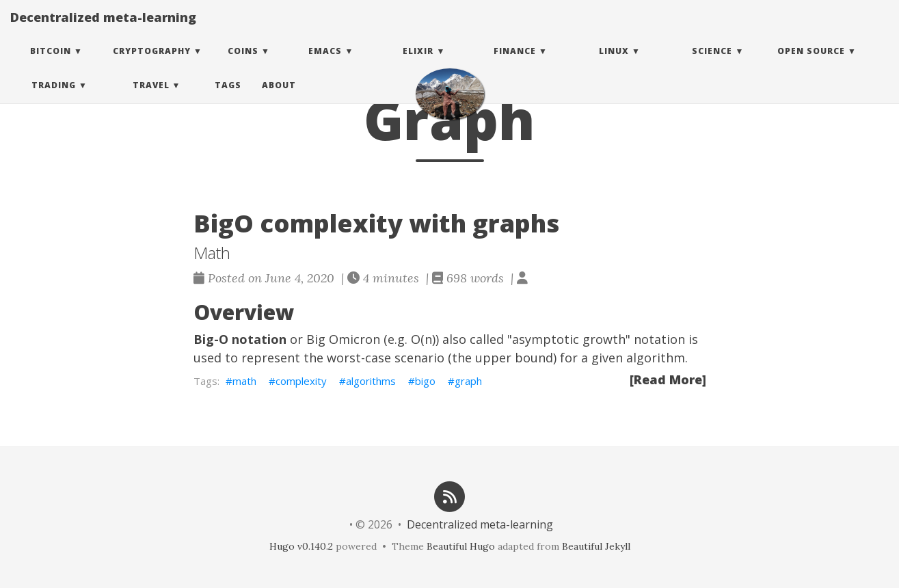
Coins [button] (243, 65)
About (279, 99)
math (244, 381)
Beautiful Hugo (461, 546)
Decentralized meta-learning (103, 31)
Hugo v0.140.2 (301, 546)
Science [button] (712, 65)
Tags (228, 99)
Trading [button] (54, 99)
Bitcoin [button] (51, 65)
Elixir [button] (418, 65)
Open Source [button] (811, 65)
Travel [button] (151, 99)
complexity (301, 381)
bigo (425, 381)
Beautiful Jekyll (596, 546)
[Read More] (668, 379)
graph (468, 381)
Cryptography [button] (152, 65)
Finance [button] (515, 65)
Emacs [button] (325, 65)
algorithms (371, 381)
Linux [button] (614, 65)
